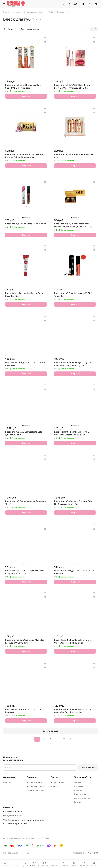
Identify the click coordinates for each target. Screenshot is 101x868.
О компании (9, 777)
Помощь (31, 777)
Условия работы (83, 777)
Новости (7, 782)
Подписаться (88, 768)
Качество (79, 790)
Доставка (79, 786)
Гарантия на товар (36, 790)
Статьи (54, 777)
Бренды (54, 786)
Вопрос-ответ (57, 782)
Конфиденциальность (13, 853)
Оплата (78, 782)
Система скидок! (82, 798)
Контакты (79, 802)
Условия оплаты (34, 782)
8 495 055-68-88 (12, 811)
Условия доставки (35, 786)
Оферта (30, 853)
